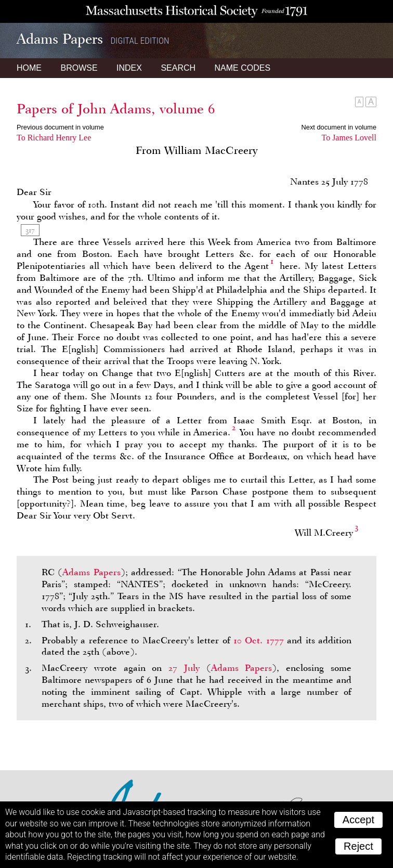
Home (29, 68)
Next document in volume (339, 127)
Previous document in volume (60, 127)
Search (178, 68)
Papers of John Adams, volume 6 (116, 109)
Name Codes (243, 68)
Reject (358, 846)
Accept (358, 820)
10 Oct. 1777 (259, 640)
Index (129, 68)
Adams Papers (91, 572)
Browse (79, 68)
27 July (184, 668)
